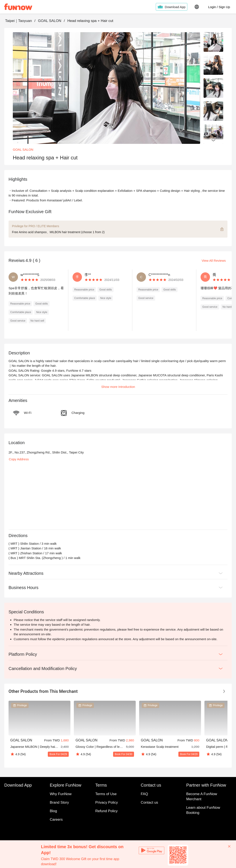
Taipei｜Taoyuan (18, 21)
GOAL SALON (50, 21)
